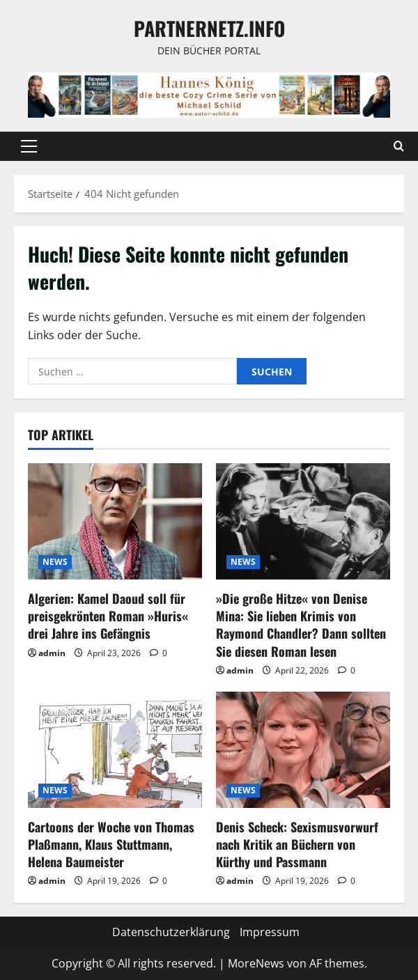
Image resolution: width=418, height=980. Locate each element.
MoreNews (256, 963)
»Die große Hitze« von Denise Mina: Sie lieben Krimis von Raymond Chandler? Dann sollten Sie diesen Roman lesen (301, 625)
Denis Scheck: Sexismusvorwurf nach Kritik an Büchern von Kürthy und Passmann (297, 844)
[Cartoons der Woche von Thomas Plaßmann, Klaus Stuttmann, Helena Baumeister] (115, 750)
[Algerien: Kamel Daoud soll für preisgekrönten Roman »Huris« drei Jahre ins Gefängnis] (115, 521)
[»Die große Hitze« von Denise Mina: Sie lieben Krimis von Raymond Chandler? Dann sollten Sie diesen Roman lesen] (303, 521)
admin (52, 653)
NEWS (55, 562)
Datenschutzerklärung (171, 932)
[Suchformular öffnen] (399, 146)
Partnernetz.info (209, 28)
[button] (29, 146)
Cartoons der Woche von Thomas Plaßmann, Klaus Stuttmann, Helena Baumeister (111, 844)
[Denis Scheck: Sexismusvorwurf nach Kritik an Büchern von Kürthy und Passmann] (303, 750)
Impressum (270, 932)
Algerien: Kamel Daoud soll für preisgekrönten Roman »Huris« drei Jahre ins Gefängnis (108, 616)
